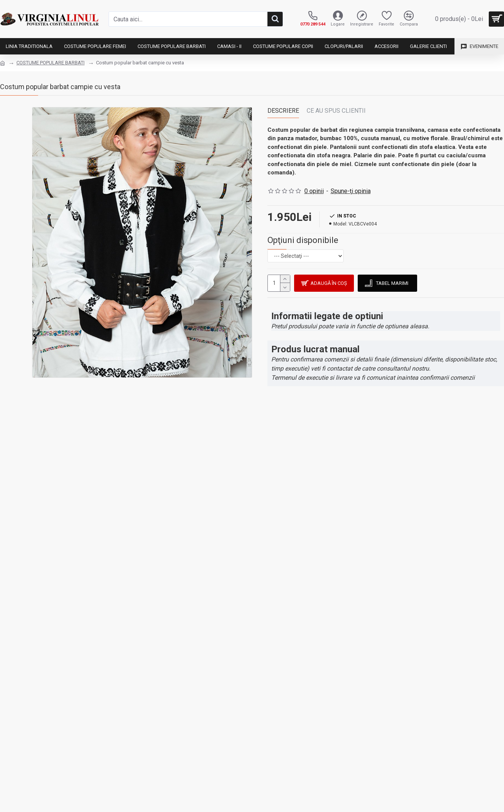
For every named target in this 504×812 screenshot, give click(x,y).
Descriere (283, 111)
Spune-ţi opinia (351, 191)
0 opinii (314, 191)
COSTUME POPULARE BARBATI (50, 63)
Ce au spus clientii (336, 111)
